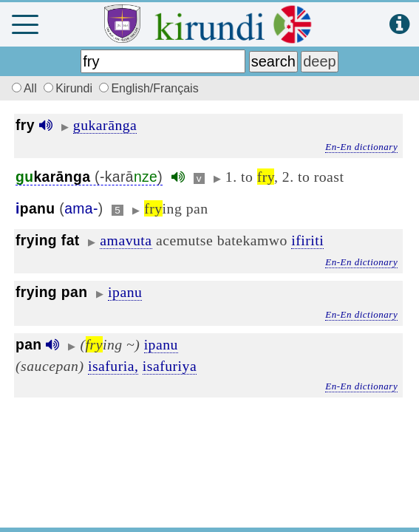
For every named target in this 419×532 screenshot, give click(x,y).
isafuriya (170, 366)
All (22, 88)
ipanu (125, 292)
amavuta (126, 240)
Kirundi (69, 88)
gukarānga (105, 125)
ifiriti (307, 240)
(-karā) (89, 177)
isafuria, (113, 366)
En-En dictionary (361, 147)
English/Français (149, 88)
